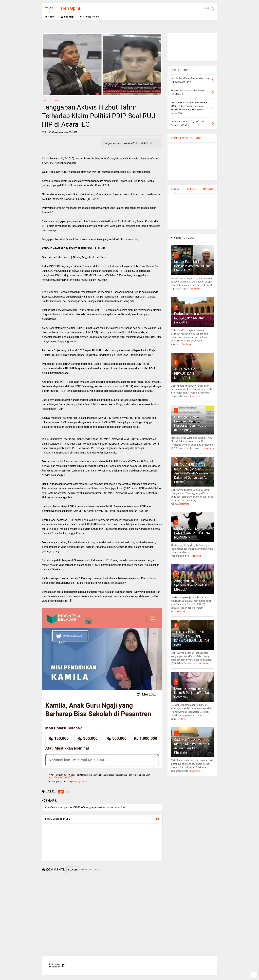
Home (50, 17)
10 (177, 733)
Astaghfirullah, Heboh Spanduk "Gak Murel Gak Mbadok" (192, 585)
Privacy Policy (89, 17)
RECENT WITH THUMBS (186, 138)
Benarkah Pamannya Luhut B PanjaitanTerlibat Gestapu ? (192, 693)
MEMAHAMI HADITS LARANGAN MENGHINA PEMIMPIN (192, 533)
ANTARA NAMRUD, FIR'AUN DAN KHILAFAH (188, 374)
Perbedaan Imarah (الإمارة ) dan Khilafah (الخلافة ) (189, 318)
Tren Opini (70, 8)
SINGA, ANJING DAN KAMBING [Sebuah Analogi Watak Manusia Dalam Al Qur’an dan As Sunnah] (191, 473)
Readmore (195, 289)
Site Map (67, 17)
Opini (56, 100)
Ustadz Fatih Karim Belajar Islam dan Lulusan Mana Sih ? (192, 266)
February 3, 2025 (80, 782)
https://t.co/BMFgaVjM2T (60, 777)
